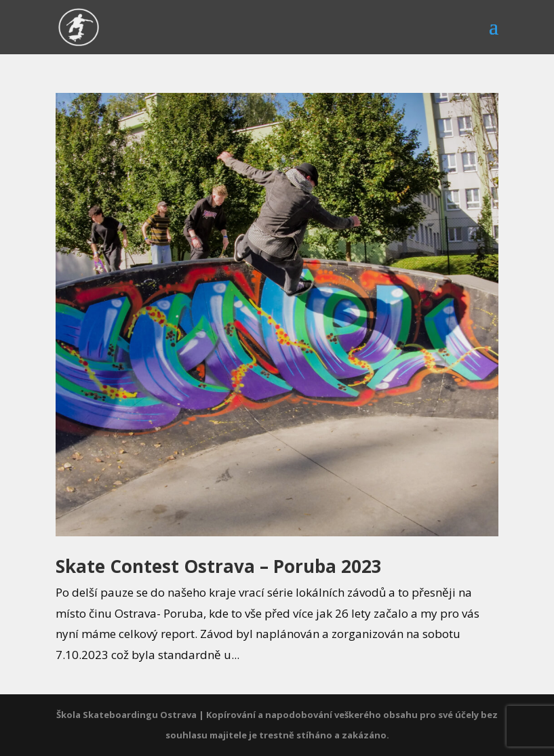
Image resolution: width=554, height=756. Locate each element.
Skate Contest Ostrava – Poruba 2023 (219, 566)
